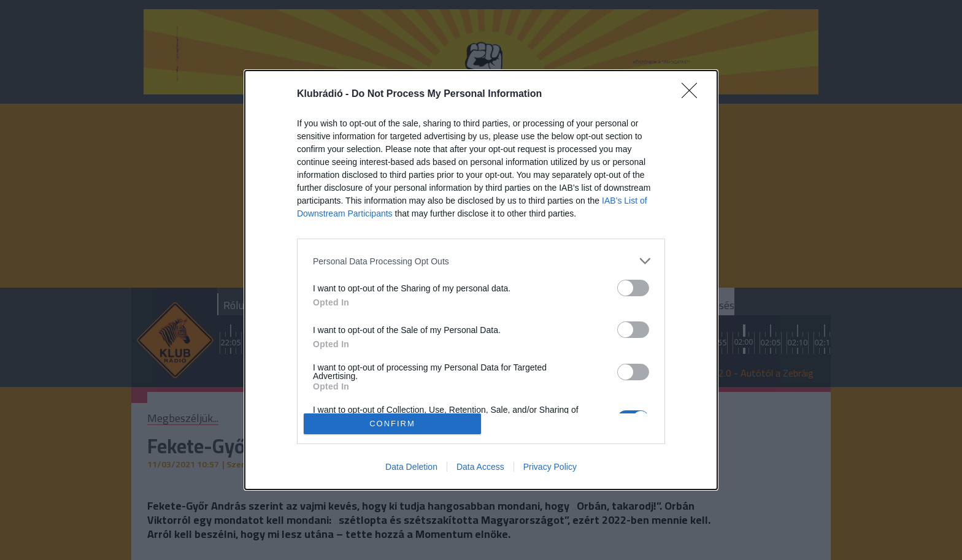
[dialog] (481, 280)
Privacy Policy (550, 467)
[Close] (693, 94)
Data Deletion (411, 467)
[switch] (633, 288)
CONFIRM (392, 423)
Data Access (480, 467)
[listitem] (481, 261)
